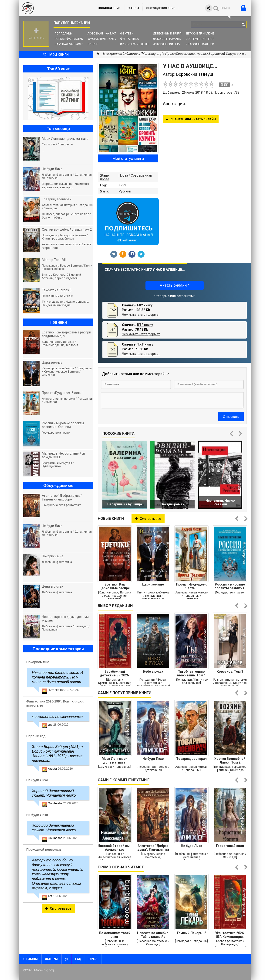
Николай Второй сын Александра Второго (115, 848)
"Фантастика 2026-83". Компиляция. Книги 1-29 (230, 935)
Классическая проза (202, 44)
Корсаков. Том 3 (230, 672)
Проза (123, 175)
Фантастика (129, 39)
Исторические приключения (174, 44)
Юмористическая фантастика (110, 39)
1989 (122, 185)
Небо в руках (153, 672)
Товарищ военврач (191, 759)
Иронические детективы (139, 44)
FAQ (78, 959)
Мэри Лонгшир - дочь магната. (115, 761)
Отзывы (30, 959)
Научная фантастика (71, 44)
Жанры (133, 8)
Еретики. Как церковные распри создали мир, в (115, 586)
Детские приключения (203, 34)
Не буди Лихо (153, 759)
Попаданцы (64, 34)
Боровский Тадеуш (223, 54)
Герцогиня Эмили (230, 846)
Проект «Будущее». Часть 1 (192, 586)
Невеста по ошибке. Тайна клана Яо (153, 935)
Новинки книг (109, 8)
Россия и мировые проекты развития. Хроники (230, 586)
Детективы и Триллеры (170, 34)
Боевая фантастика (70, 39)
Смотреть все (148, 519)
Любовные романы (167, 39)
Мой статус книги (128, 158)
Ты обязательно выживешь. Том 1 (191, 673)
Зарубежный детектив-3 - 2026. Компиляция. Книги (115, 673)
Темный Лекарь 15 (191, 933)
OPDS (93, 959)
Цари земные (153, 584)
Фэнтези (127, 34)
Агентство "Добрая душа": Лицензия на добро (153, 848)
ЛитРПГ (93, 44)
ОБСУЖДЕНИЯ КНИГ (161, 8)
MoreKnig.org (54, 8)
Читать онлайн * (174, 285)
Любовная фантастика (105, 34)
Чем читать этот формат (141, 315)
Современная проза (201, 39)
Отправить (231, 417)
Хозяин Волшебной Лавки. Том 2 (230, 761)
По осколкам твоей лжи (115, 935)
